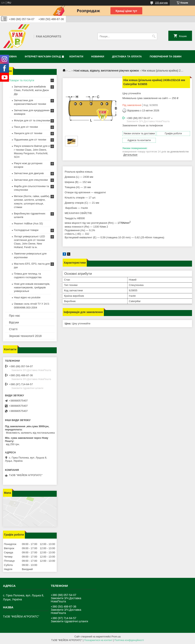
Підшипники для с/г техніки (30, 140)
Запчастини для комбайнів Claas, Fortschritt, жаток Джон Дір (31, 90)
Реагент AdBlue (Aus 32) (28, 223)
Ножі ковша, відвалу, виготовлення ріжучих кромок (106, 71)
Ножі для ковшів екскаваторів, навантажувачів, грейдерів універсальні (32, 287)
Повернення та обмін (166, 56)
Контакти (76, 56)
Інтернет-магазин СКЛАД (43, 56)
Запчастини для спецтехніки (31, 180)
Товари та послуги (22, 80)
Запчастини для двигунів (29, 173)
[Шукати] (154, 36)
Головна (10, 56)
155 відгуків (161, 3)
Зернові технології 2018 (25, 336)
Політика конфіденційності (129, 640)
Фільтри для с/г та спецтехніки (32, 120)
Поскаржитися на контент (98, 640)
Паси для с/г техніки (26, 127)
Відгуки (14, 322)
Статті (13, 329)
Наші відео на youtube (27, 297)
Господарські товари (26, 230)
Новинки (98, 56)
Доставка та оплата (127, 56)
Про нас (15, 316)
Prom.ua (116, 637)
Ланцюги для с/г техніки (28, 133)
